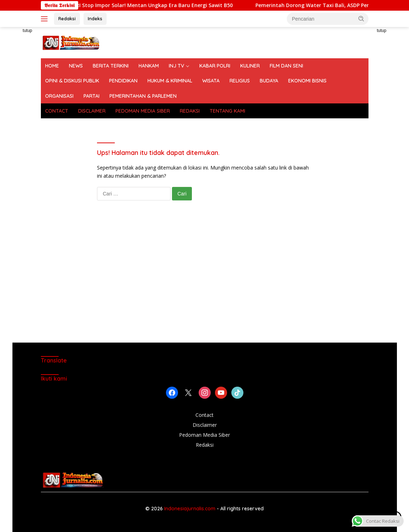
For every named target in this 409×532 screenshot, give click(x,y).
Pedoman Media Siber (204, 435)
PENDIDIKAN (123, 81)
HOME (52, 66)
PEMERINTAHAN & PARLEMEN (143, 96)
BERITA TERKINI (111, 66)
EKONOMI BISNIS (307, 81)
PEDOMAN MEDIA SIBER (143, 111)
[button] (361, 18)
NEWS (76, 66)
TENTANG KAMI (227, 111)
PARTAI (92, 96)
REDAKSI (190, 111)
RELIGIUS (240, 81)
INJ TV (176, 66)
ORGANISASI (59, 96)
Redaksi (67, 18)
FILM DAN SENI (286, 66)
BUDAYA (269, 81)
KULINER (250, 66)
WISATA (211, 81)
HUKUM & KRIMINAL (170, 81)
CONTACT (57, 111)
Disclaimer (205, 425)
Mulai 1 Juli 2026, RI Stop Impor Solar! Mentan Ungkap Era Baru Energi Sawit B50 (163, 5)
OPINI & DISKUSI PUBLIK (72, 81)
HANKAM (149, 66)
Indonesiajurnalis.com (190, 509)
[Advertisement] (205, 279)
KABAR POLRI (215, 66)
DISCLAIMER (92, 111)
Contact (204, 415)
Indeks (95, 18)
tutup (28, 31)
